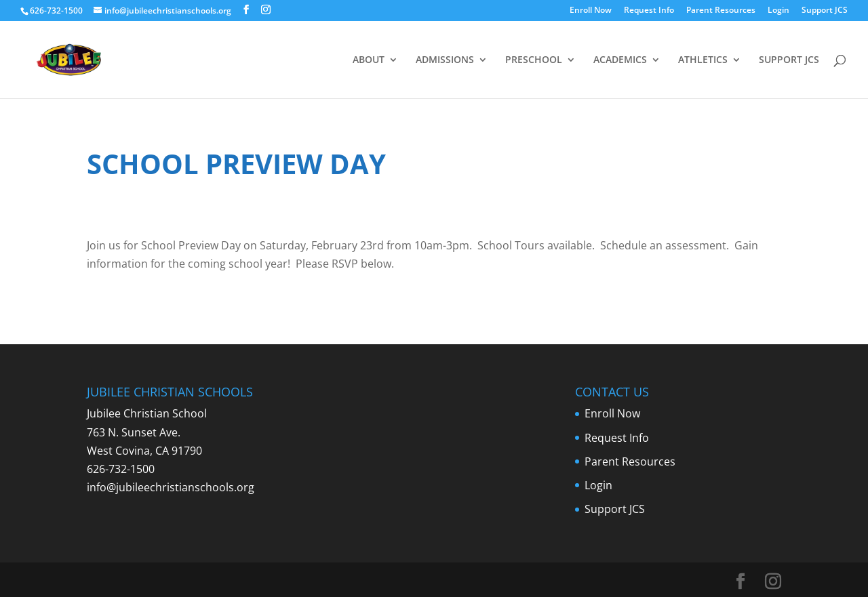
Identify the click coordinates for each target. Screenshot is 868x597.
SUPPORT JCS (789, 60)
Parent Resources (721, 11)
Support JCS (825, 11)
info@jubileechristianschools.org (171, 487)
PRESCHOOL (534, 60)
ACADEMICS (620, 60)
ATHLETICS (703, 60)
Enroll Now (591, 11)
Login (778, 11)
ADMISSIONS (445, 60)
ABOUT (369, 60)
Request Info (649, 11)
